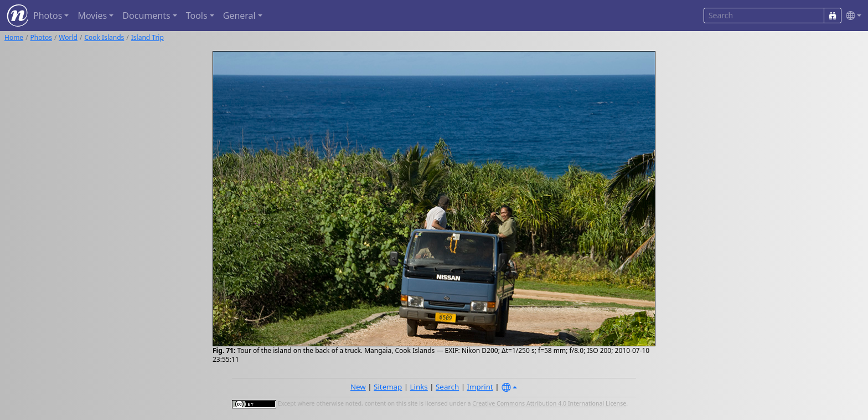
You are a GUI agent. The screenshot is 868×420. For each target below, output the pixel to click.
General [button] (239, 16)
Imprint (480, 387)
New (358, 387)
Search (447, 387)
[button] (851, 16)
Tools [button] (197, 16)
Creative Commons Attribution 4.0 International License (549, 404)
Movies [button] (92, 16)
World (68, 37)
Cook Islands (104, 37)
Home (14, 37)
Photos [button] (48, 16)
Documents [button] (146, 16)
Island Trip (148, 37)
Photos (41, 37)
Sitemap (388, 387)
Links (419, 387)
